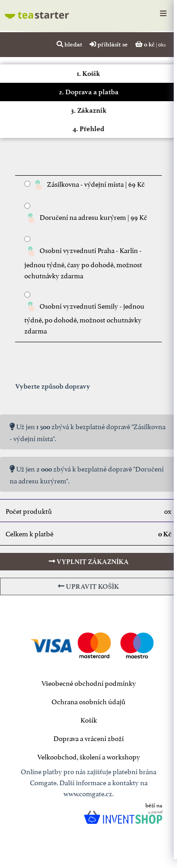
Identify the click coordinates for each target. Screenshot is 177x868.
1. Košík (88, 74)
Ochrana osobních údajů (88, 701)
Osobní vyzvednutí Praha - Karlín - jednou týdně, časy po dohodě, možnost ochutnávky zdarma (83, 262)
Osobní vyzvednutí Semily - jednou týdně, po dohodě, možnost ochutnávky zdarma (84, 318)
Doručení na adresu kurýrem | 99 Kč (86, 218)
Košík (89, 719)
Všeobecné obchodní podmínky (89, 682)
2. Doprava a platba (89, 92)
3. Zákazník (89, 110)
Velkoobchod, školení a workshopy (89, 756)
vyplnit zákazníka (89, 562)
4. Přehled (88, 129)
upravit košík (88, 586)
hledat (69, 44)
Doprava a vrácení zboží (88, 738)
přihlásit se (109, 44)
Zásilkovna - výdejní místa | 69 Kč (88, 185)
